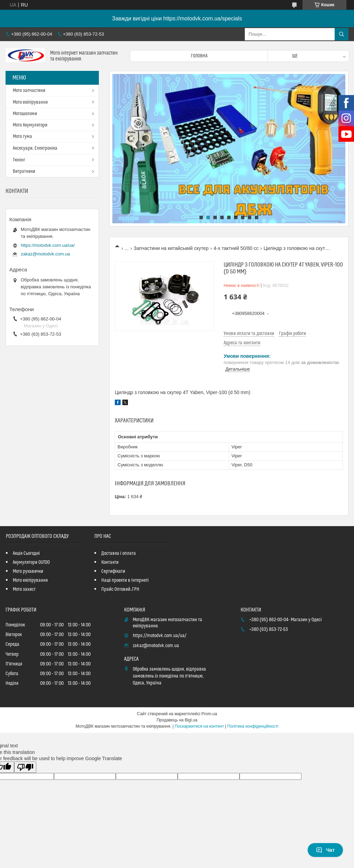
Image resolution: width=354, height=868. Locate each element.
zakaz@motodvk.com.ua (45, 254)
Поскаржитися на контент (199, 726)
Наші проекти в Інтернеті (125, 580)
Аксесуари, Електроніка (35, 148)
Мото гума (22, 137)
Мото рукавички (28, 571)
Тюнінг (19, 160)
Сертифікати (113, 571)
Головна (199, 56)
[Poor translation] (25, 767)
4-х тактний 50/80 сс (236, 248)
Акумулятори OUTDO (31, 562)
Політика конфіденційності (253, 726)
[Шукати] (342, 34)
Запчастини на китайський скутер (171, 248)
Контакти (110, 562)
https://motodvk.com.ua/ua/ (48, 245)
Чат (325, 850)
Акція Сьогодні (26, 553)
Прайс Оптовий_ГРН (120, 589)
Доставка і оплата (119, 553)
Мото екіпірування (30, 102)
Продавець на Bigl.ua (177, 720)
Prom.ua (209, 714)
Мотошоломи (25, 114)
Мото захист (24, 589)
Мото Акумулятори (30, 125)
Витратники (24, 171)
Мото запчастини (29, 91)
